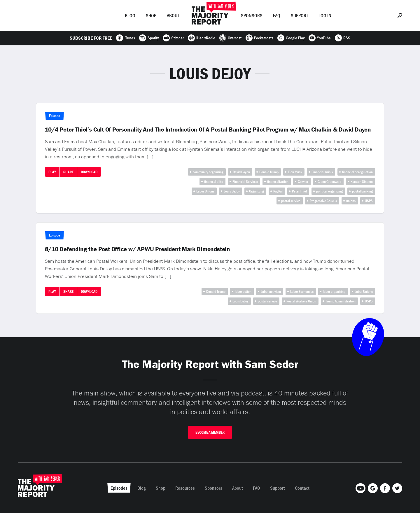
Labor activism (271, 291)
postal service (291, 201)
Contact (302, 488)
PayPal (278, 191)
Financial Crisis (322, 172)
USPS (369, 201)
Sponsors (252, 15)
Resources (185, 488)
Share (68, 172)
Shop (151, 15)
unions (351, 201)
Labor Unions (205, 191)
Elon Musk (295, 172)
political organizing (329, 191)
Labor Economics (302, 291)
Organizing (257, 191)
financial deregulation (357, 172)
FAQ (277, 15)
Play (52, 172)
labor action (243, 291)
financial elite (214, 182)
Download (89, 172)
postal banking (362, 191)
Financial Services (245, 182)
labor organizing (334, 291)
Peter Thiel (299, 191)
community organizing (208, 172)
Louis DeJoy (232, 191)
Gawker (303, 182)
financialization (278, 182)
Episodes (105, 15)
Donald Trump (269, 172)
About (173, 15)
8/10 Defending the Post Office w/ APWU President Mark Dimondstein (138, 249)
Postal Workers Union (301, 301)
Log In (325, 15)
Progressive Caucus (323, 201)
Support (299, 15)
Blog (130, 15)
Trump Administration (341, 301)
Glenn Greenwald (329, 182)
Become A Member (210, 432)
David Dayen (241, 172)
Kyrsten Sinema (362, 182)
